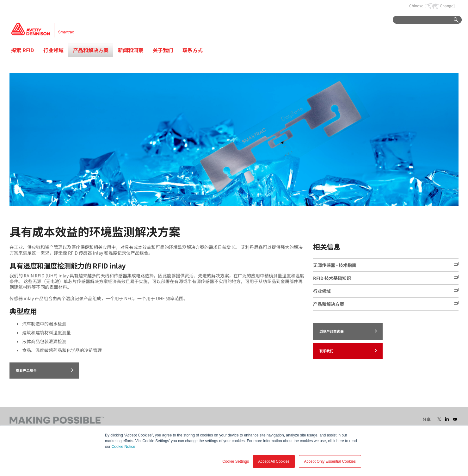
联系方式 (193, 50)
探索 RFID (22, 50)
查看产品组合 (45, 370)
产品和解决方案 (91, 50)
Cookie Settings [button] (236, 461)
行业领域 (53, 50)
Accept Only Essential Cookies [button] (330, 461)
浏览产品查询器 (348, 331)
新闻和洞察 (131, 50)
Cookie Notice (123, 447)
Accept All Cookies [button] (274, 461)
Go (453, 20)
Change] (447, 6)
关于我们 (163, 50)
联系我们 (348, 350)
